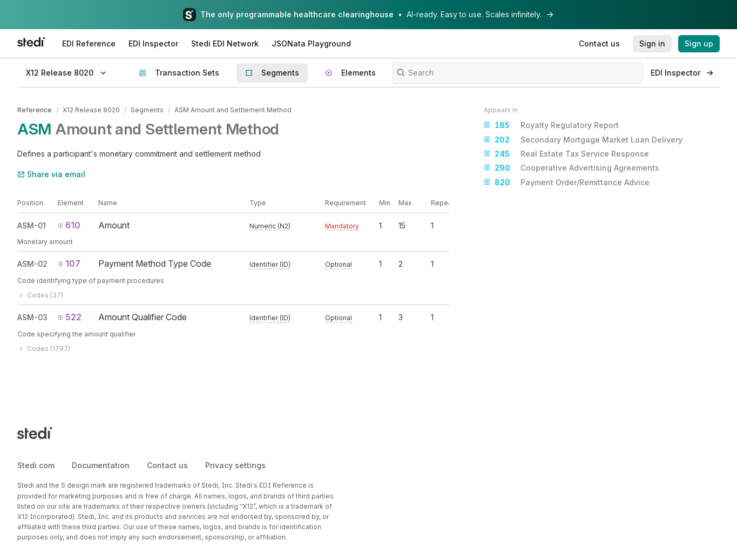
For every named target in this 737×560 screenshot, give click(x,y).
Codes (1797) (44, 349)
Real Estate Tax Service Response (566, 154)
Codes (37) (40, 295)
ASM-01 (32, 225)
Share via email (51, 174)
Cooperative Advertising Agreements (572, 168)
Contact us (167, 465)
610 (69, 225)
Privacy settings (235, 465)
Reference (35, 110)
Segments (147, 110)
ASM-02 (32, 264)
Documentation (101, 465)
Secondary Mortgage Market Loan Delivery (583, 140)
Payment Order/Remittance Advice (567, 183)
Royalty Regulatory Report (551, 125)
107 (69, 264)
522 (70, 317)
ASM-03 (32, 317)
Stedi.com (36, 465)
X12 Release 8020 (91, 110)
